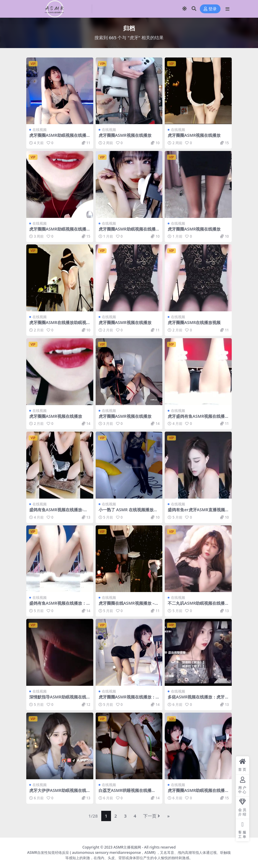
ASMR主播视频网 (127, 847)
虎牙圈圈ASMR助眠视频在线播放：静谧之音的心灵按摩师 (196, 793)
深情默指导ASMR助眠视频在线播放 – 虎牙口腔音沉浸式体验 (58, 699)
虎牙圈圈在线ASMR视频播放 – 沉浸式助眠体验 (127, 606)
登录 (210, 9)
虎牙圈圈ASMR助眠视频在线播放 (58, 138)
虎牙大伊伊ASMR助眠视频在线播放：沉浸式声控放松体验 (58, 793)
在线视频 (40, 130)
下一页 (152, 816)
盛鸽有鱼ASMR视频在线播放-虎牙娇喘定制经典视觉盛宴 (58, 512)
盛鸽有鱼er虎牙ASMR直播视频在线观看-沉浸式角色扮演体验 (196, 512)
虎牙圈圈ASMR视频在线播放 (125, 135)
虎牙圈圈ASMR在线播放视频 (194, 322)
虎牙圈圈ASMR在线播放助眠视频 (58, 325)
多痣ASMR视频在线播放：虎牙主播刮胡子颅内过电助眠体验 (196, 699)
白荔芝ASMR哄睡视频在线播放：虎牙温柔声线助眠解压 (125, 793)
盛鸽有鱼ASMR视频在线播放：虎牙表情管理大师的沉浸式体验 (58, 606)
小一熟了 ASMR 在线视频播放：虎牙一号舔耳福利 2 (128, 512)
